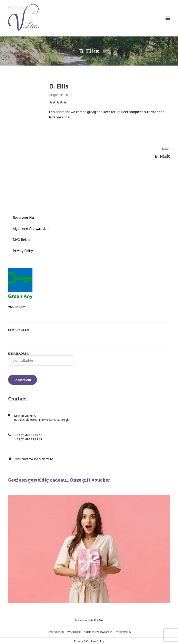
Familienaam (19, 330)
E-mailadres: (41, 359)
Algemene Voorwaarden (31, 229)
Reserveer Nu (23, 218)
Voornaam (17, 307)
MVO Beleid (22, 240)
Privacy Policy (23, 251)
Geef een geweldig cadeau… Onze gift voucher (59, 480)
